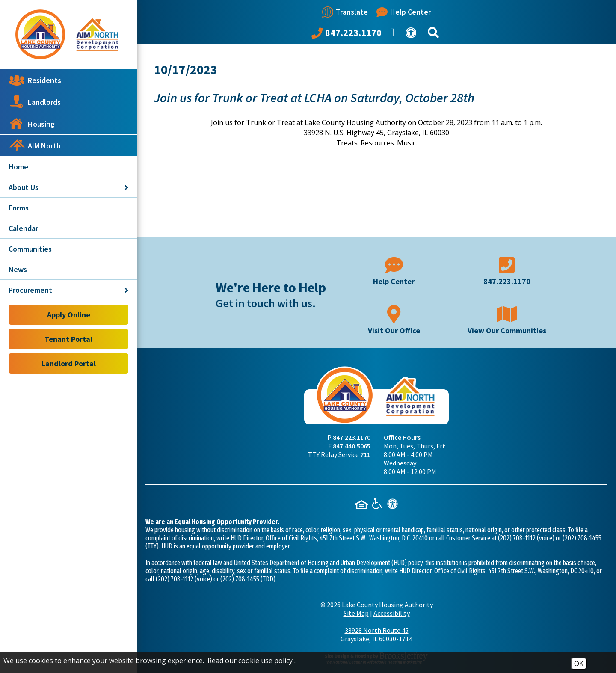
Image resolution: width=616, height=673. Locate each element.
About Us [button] (68, 187)
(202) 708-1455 (582, 538)
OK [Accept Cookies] (579, 664)
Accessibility (392, 613)
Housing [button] (32, 124)
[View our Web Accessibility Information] (412, 34)
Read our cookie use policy (250, 661)
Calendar (23, 228)
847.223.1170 (352, 437)
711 (365, 454)
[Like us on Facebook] (394, 35)
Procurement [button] (68, 290)
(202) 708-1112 (517, 538)
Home (18, 167)
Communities (30, 249)
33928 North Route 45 (376, 634)
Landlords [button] (35, 102)
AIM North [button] (35, 145)
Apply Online (69, 315)
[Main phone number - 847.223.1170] (507, 270)
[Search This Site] (435, 34)
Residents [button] (35, 80)
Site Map (356, 613)
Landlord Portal (69, 363)
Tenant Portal (68, 339)
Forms (19, 208)
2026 (334, 605)
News (18, 269)
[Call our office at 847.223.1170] (346, 35)
